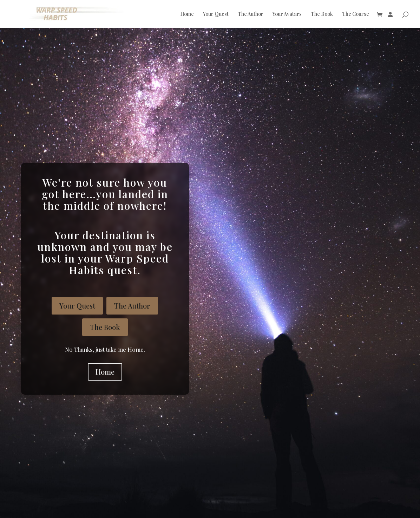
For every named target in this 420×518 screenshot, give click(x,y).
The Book (322, 14)
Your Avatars (287, 14)
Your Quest (216, 14)
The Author (251, 14)
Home (187, 14)
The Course (356, 14)
